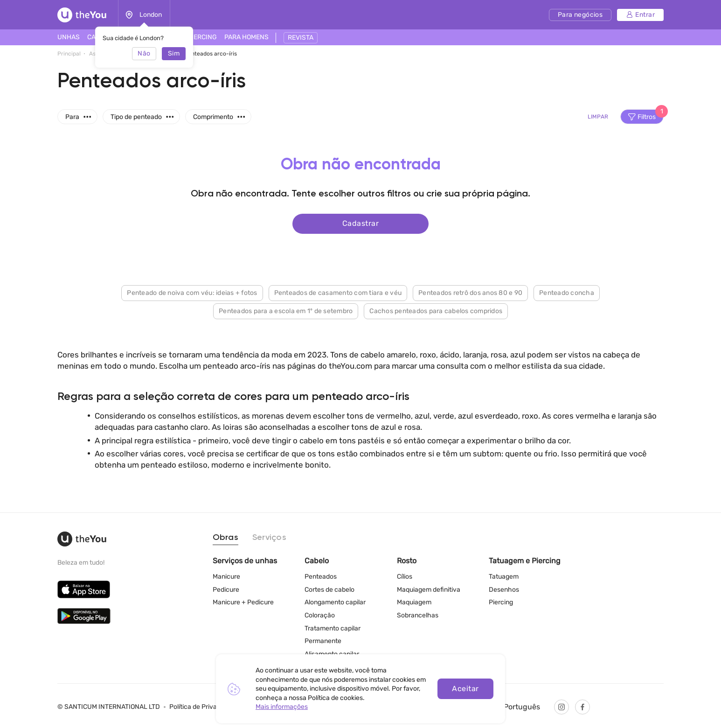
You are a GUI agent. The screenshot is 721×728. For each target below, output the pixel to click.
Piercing (501, 602)
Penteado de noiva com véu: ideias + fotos (192, 292)
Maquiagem (414, 602)
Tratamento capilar (333, 628)
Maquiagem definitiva (429, 590)
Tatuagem (504, 577)
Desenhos (504, 590)
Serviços (269, 538)
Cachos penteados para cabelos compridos (436, 310)
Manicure (226, 577)
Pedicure (226, 590)
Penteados (321, 577)
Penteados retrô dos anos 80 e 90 (470, 292)
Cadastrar (360, 223)
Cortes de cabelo (329, 590)
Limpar (598, 117)
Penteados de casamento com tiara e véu (338, 292)
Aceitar (465, 689)
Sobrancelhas (418, 615)
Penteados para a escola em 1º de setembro (286, 310)
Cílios (405, 577)
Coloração (320, 615)
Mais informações (282, 707)
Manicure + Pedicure (243, 602)
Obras (225, 538)
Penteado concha (567, 292)
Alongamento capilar (335, 602)
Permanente (323, 641)
